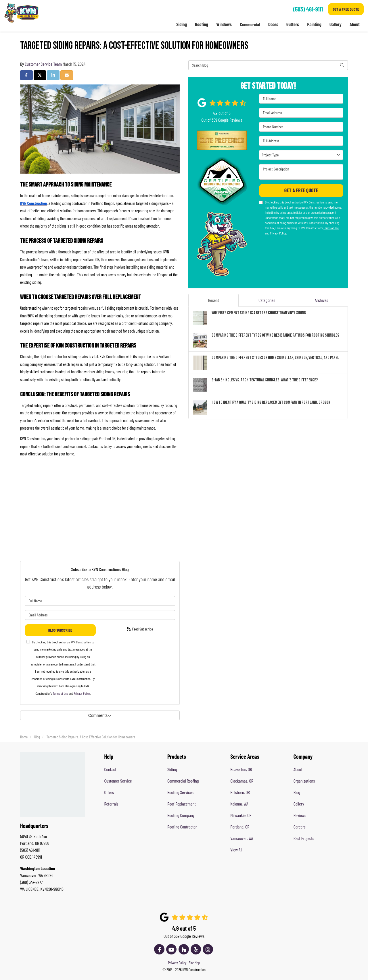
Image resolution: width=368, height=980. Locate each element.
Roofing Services (180, 792)
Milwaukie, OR (241, 815)
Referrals (111, 804)
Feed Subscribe (140, 629)
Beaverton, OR (241, 769)
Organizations (304, 781)
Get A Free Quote (346, 9)
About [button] (354, 24)
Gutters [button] (293, 24)
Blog (297, 792)
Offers (109, 792)
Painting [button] (314, 24)
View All (236, 850)
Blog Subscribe (60, 630)
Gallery (299, 804)
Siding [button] (181, 24)
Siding (172, 769)
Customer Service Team (43, 64)
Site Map (194, 963)
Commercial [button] (249, 24)
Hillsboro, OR (240, 792)
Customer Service (118, 781)
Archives (321, 300)
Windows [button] (223, 24)
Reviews (300, 815)
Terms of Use (60, 693)
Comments (100, 715)
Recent (214, 300)
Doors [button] (273, 24)
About (298, 769)
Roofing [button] (201, 24)
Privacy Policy (82, 693)
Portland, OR (240, 827)
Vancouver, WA (242, 838)
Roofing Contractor (182, 827)
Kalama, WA (239, 804)
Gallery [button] (335, 24)
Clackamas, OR (242, 781)
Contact (110, 769)
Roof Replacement (182, 804)
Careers (300, 827)
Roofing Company (181, 815)
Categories (267, 300)
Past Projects (304, 838)
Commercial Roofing (183, 781)
